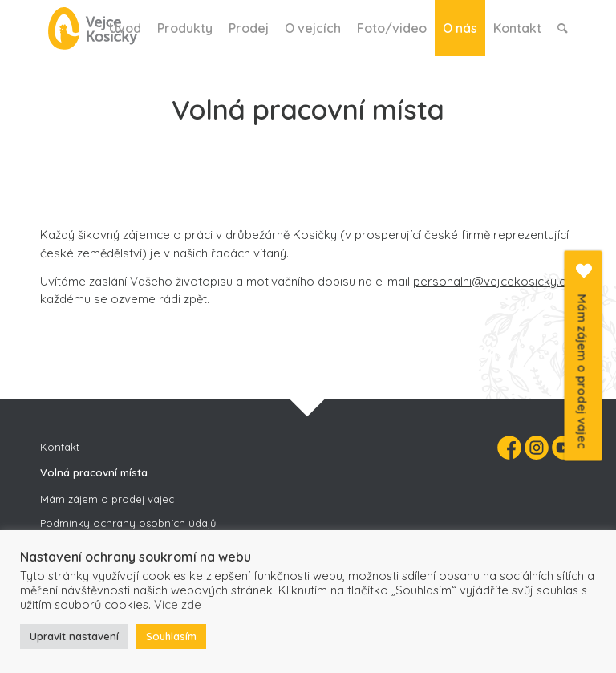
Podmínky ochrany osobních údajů (128, 523)
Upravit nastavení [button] (74, 636)
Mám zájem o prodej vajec (107, 499)
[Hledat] (563, 28)
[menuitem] (125, 28)
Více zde (178, 604)
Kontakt (60, 447)
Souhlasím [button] (171, 636)
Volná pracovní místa (94, 472)
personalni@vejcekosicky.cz (492, 281)
